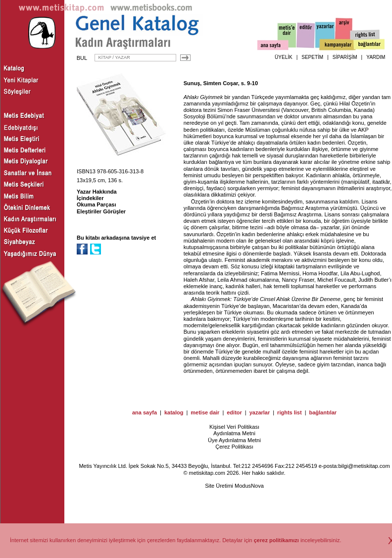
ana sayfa (145, 412)
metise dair (205, 412)
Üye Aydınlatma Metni (234, 440)
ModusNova (249, 486)
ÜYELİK (284, 57)
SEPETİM (312, 57)
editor (234, 412)
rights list (290, 412)
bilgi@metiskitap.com (364, 466)
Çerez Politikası (234, 447)
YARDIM (376, 57)
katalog (174, 412)
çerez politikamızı (276, 540)
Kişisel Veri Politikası (234, 427)
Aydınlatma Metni (234, 433)
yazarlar (260, 412)
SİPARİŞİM (345, 57)
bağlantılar (323, 412)
